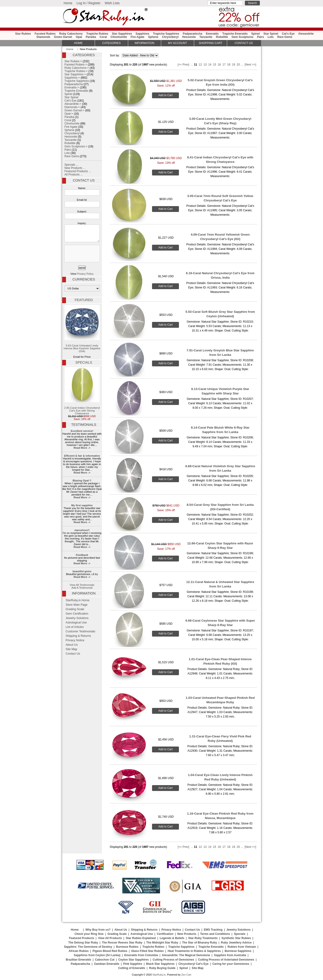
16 (219, 65)
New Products (187, 934)
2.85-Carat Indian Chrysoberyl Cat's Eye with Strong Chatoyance (82, 391)
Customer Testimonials (81, 631)
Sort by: (115, 55)
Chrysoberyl (170, 37)
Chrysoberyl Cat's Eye (194, 964)
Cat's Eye (288, 34)
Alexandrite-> (73, 104)
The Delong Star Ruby (83, 943)
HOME (78, 43)
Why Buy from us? (98, 930)
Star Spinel (271, 34)
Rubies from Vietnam (242, 947)
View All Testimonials (82, 585)
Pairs (261, 37)
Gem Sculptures (242, 37)
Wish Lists (112, 3)
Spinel (255, 34)
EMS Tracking (213, 930)
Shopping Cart (210, 43)
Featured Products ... (78, 171)
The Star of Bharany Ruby (199, 943)
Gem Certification (77, 614)
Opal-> (69, 114)
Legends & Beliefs (172, 938)
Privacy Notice (75, 640)
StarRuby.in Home (78, 600)
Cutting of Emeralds (132, 968)
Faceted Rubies (45, 34)
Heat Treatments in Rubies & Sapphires (194, 951)
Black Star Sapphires (160, 964)
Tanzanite (206, 37)
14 (210, 65)
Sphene (153, 37)
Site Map (72, 649)
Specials (84, 362)
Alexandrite (306, 34)
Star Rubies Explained (141, 938)
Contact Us (84, 180)
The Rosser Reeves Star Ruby (122, 943)
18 (229, 65)
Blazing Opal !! (82, 481)
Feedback (82, 555)
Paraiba (91, 37)
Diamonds (43, 37)
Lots (271, 37)
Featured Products (82, 938)
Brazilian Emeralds (78, 960)
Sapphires (143, 34)
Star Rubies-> (73, 61)
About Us (72, 645)
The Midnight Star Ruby (162, 943)
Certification (165, 934)
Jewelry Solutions (77, 618)
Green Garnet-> (74, 110)
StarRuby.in (159, 975)
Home (68, 3)
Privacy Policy (85, 274)
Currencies (84, 279)
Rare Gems (285, 37)
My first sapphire (82, 505)
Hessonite (189, 37)
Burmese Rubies (127, 947)
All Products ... (74, 175)
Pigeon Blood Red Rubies (110, 951)
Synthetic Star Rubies (236, 938)
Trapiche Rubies (97, 34)
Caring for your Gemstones (231, 964)
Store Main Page (77, 605)
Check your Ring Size (89, 934)
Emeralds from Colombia (141, 955)
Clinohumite (119, 37)
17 (224, 65)
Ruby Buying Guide (162, 968)
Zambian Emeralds (107, 964)
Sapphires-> (72, 78)
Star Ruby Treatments (203, 938)
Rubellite (222, 37)
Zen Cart (186, 975)
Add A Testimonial (82, 588)
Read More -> (82, 448)
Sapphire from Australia (230, 955)
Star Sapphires (122, 34)
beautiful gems (82, 571)
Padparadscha (193, 34)
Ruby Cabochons (71, 34)
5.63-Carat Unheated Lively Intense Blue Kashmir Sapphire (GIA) (82, 329)
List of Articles (75, 627)
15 (214, 65)
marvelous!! (82, 530)
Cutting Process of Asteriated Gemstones (226, 960)
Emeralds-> (72, 87)
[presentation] (82, 254)
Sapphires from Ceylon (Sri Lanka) (97, 955)
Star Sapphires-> (75, 74)
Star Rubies (23, 34)
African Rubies (79, 951)
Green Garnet (63, 37)
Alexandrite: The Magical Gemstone (186, 955)
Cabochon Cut (105, 960)
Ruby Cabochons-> (77, 68)
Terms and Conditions (215, 934)
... (192, 65)
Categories (111, 43)
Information (145, 43)
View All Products (110, 938)
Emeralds (212, 34)
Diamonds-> (72, 107)
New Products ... (75, 168)
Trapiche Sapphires (166, 34)
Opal (79, 37)
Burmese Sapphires (238, 951)
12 (200, 65)
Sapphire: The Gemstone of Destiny (88, 947)
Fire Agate (137, 37)
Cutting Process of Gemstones (173, 960)
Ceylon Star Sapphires (134, 960)
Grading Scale (75, 609)
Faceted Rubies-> (76, 65)
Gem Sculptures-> (76, 146)
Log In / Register (89, 3)
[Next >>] (250, 65)
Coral (103, 37)
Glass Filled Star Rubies (147, 951)
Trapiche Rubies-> (76, 71)
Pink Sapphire (133, 964)
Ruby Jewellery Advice (236, 943)
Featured (84, 300)
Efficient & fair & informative (82, 456)
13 (205, 65)
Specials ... (71, 165)
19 (234, 65)
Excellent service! (82, 431)
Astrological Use (76, 623)
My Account (178, 43)
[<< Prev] (183, 65)
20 (238, 65)
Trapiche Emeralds (235, 34)
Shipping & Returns (78, 636)
